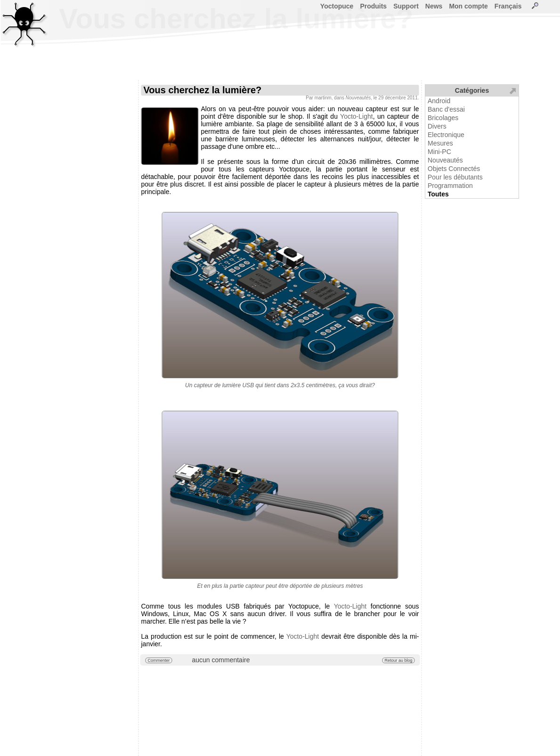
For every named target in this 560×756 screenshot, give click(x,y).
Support (406, 6)
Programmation (450, 186)
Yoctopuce (337, 6)
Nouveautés (445, 160)
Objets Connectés (454, 169)
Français (508, 6)
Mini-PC (439, 152)
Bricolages (443, 118)
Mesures (440, 143)
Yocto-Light (357, 116)
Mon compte (468, 6)
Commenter (159, 660)
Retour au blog (398, 660)
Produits (373, 6)
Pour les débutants (455, 177)
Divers (437, 126)
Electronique (446, 135)
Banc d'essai (446, 109)
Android (439, 101)
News (434, 6)
